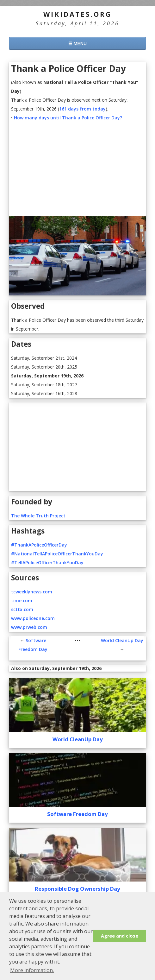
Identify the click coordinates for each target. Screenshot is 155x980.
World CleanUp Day (122, 640)
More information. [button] (32, 970)
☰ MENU (77, 43)
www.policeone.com (33, 618)
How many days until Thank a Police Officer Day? (68, 118)
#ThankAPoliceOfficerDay (39, 545)
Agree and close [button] (120, 936)
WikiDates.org (77, 14)
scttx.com (22, 609)
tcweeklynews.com (32, 592)
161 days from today (82, 109)
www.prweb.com (29, 627)
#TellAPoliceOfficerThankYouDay (47, 563)
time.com (22, 601)
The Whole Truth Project (38, 516)
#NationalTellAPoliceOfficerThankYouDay (57, 554)
